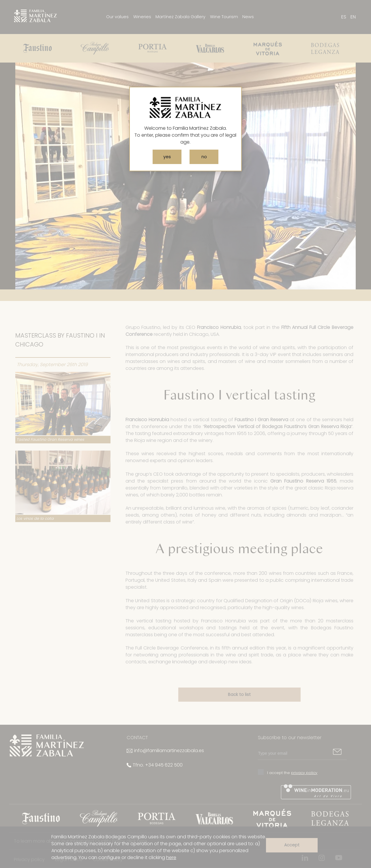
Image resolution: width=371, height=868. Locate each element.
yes (167, 157)
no (204, 157)
